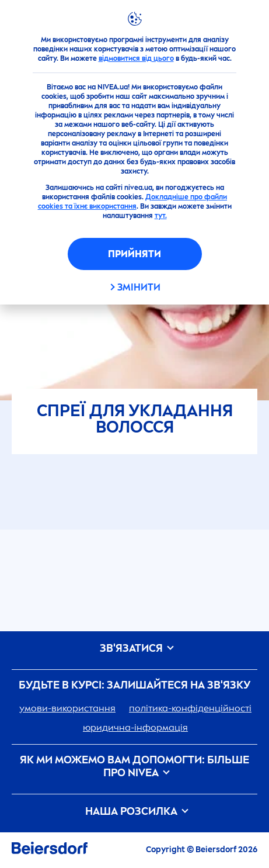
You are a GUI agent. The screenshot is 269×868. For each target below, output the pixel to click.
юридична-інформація (135, 727)
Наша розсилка (135, 812)
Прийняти (134, 254)
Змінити (139, 287)
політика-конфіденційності (190, 708)
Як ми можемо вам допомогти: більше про (134, 767)
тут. (161, 216)
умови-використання (67, 708)
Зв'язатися (135, 649)
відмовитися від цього (136, 58)
